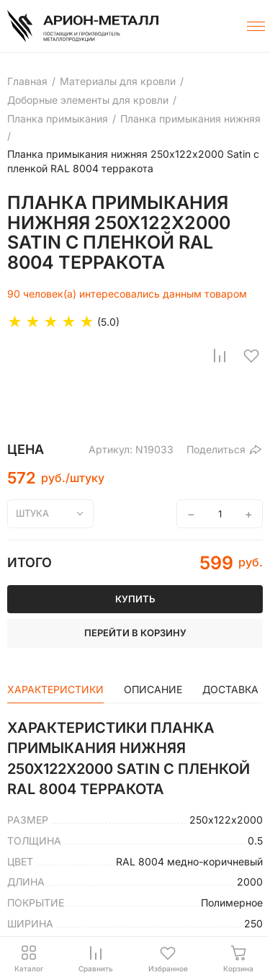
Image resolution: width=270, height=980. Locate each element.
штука (32, 513)
